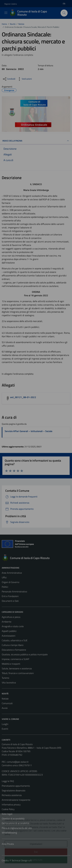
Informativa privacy (11, 805)
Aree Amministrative (12, 573)
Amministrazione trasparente (16, 800)
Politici (5, 587)
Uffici (4, 577)
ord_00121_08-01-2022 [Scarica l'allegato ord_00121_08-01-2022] (23, 397)
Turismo (5, 678)
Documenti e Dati (10, 601)
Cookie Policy (8, 809)
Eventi (5, 729)
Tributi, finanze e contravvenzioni (18, 673)
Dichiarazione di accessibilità (15, 823)
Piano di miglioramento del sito (17, 828)
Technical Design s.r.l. (22, 860)
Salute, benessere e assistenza (17, 668)
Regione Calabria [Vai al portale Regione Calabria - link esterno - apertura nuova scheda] (11, 4)
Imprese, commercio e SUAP (15, 659)
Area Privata (8, 844)
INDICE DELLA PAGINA (36, 141)
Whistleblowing (9, 833)
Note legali (7, 814)
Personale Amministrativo (14, 591)
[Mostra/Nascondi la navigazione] (6, 13)
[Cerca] (64, 13)
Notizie (5, 699)
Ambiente (7, 622)
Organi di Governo (11, 582)
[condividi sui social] (9, 79)
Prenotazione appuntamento (16, 786)
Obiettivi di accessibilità (13, 819)
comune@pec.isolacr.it (18, 762)
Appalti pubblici (9, 631)
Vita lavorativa (9, 682)
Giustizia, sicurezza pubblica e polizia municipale (25, 654)
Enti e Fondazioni (10, 596)
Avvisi (5, 708)
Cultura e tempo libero (13, 645)
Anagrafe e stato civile (13, 626)
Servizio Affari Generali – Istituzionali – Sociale (29, 431)
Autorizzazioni (9, 636)
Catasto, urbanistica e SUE (15, 640)
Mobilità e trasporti (11, 664)
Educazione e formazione (14, 650)
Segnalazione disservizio (14, 790)
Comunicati (7, 703)
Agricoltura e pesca (11, 617)
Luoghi (5, 724)
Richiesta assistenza (12, 795)
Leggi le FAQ (8, 781)
